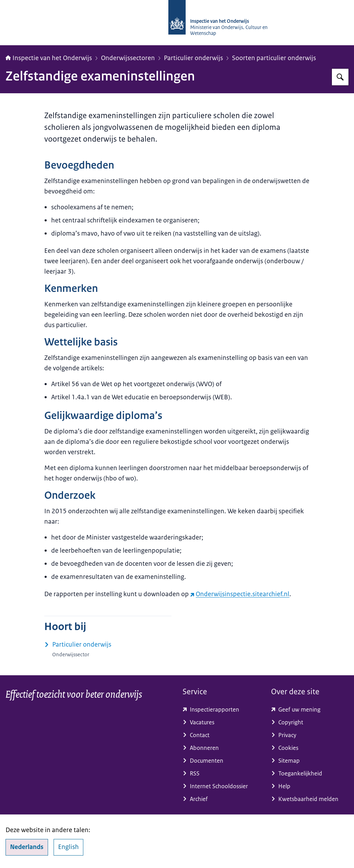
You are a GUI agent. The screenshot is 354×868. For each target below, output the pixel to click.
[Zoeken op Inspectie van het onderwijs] (340, 77)
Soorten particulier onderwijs (274, 58)
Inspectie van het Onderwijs (49, 58)
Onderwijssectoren (128, 58)
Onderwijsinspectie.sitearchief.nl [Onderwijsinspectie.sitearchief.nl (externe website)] (240, 594)
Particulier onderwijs (193, 58)
